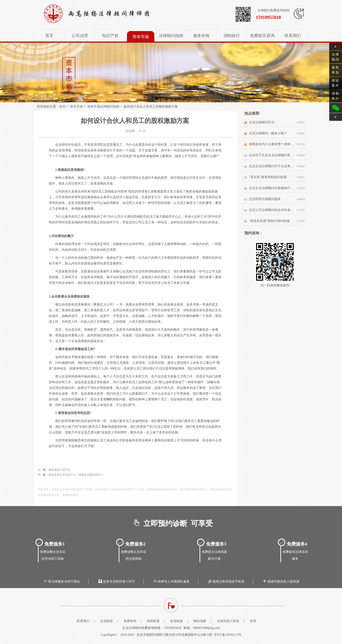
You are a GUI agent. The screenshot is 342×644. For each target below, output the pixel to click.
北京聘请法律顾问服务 (265, 199)
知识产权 (110, 36)
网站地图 (200, 621)
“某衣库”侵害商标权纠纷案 (268, 177)
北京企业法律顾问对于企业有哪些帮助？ (272, 166)
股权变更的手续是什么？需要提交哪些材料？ (76, 475)
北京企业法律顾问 (111, 14)
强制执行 (232, 36)
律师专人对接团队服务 (171, 582)
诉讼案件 (336, 83)
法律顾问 (336, 57)
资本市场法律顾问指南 (103, 107)
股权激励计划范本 (59, 470)
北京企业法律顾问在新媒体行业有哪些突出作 (272, 188)
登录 (253, 621)
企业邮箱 (106, 621)
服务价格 (201, 36)
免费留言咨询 (262, 36)
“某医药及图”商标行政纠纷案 (269, 221)
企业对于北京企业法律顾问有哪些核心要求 (272, 155)
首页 (49, 36)
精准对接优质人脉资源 (281, 582)
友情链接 (176, 621)
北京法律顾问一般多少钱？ (268, 133)
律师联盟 (153, 621)
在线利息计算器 (228, 621)
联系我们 (293, 36)
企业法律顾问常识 (262, 122)
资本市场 (141, 37)
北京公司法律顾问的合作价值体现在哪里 (272, 210)
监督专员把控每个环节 (116, 582)
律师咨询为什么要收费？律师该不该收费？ (272, 144)
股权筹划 (336, 70)
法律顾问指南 (171, 36)
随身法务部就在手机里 (226, 582)
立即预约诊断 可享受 (171, 523)
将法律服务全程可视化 (61, 582)
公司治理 (80, 36)
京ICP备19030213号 (228, 635)
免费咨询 (130, 621)
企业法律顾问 (132, 628)
